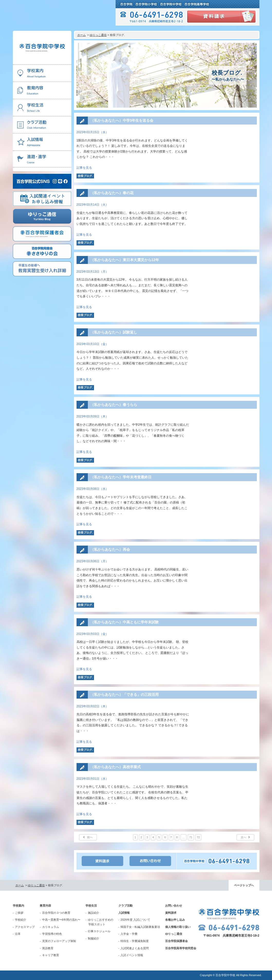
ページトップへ (244, 885)
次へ (243, 837)
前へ (90, 837)
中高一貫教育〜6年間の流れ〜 (61, 920)
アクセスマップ (25, 927)
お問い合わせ (174, 906)
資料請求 (171, 913)
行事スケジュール (99, 931)
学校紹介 (21, 920)
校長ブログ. (85, 176)
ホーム (82, 35)
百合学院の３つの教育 (56, 913)
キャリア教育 (51, 955)
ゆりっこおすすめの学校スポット (101, 922)
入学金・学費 (129, 934)
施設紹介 (93, 913)
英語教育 (48, 948)
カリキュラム (51, 927)
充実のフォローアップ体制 (59, 941)
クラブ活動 (125, 906)
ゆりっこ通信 (98, 35)
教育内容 (45, 906)
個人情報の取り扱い (178, 927)
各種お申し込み (175, 920)
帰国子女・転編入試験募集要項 (140, 927)
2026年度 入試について (135, 920)
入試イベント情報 (132, 955)
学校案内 (18, 906)
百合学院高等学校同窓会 (181, 948)
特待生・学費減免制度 (135, 941)
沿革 (18, 934)
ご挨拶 (19, 913)
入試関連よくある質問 (135, 948)
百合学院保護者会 (176, 941)
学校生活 (91, 906)
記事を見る (84, 168)
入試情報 (124, 913)
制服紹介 (93, 938)
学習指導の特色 (52, 934)
